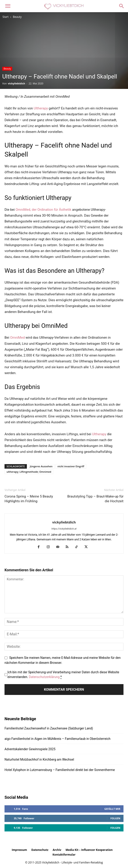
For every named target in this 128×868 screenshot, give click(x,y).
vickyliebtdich (17, 83)
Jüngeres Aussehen (41, 466)
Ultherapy (41, 108)
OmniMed (17, 338)
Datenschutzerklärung (44, 677)
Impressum (19, 850)
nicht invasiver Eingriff (71, 466)
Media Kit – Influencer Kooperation (89, 850)
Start (6, 17)
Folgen (115, 818)
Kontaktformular (64, 855)
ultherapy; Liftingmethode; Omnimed (29, 472)
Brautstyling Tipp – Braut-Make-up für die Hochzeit (95, 499)
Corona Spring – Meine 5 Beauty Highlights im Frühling (29, 499)
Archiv (57, 850)
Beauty (17, 17)
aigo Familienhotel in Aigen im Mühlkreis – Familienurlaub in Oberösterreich (57, 739)
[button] (8, 6)
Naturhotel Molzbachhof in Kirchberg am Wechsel (39, 759)
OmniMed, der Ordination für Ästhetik (43, 210)
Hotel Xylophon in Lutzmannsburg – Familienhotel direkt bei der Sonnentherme (60, 770)
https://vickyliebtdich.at (64, 529)
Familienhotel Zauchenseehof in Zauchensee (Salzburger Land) (49, 728)
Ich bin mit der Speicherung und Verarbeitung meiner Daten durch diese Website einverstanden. (63, 675)
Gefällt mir (112, 809)
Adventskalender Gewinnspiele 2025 (30, 749)
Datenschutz (40, 850)
